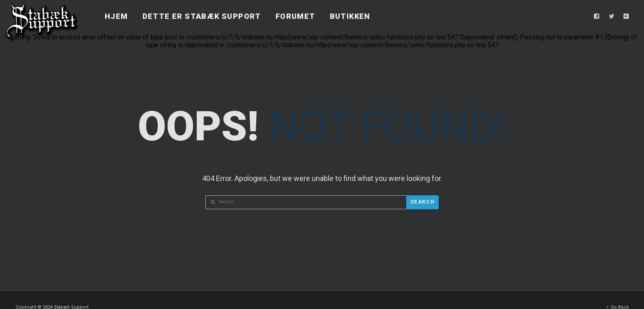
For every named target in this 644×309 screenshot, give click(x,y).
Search (422, 202)
